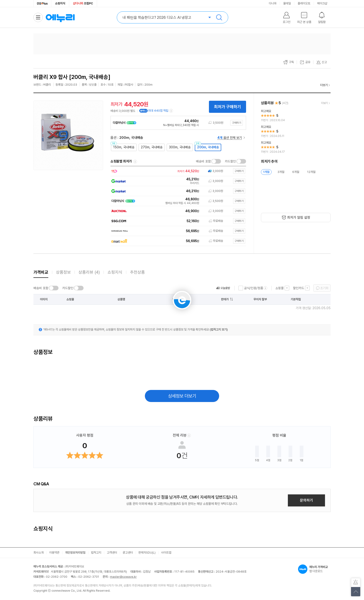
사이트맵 (166, 553)
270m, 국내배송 (152, 147)
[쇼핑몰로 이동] (177, 171)
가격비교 (41, 272)
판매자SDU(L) (147, 553)
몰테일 (287, 3)
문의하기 (306, 500)
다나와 (273, 3)
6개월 (296, 172)
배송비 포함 (203, 161)
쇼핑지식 (60, 3)
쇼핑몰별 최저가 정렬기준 (135, 162)
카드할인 (230, 161)
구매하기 (237, 123)
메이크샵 (322, 3)
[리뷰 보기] (296, 116)
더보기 (324, 85)
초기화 (324, 288)
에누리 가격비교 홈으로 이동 (60, 17)
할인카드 (299, 288)
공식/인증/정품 (253, 288)
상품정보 (63, 272)
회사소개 (39, 553)
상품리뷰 (89, 272)
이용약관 (54, 553)
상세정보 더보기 (182, 396)
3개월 (281, 172)
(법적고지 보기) (219, 329)
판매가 (225, 299)
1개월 (266, 172)
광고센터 (128, 553)
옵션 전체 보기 (230, 138)
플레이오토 (304, 3)
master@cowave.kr (123, 577)
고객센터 (112, 553)
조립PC (83, 3)
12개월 (311, 172)
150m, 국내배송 (124, 147)
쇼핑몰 (279, 288)
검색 (219, 17)
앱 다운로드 (314, 569)
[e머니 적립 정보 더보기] (171, 111)
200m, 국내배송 (208, 147)
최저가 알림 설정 (299, 217)
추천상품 (137, 272)
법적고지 (96, 553)
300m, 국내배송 (180, 147)
